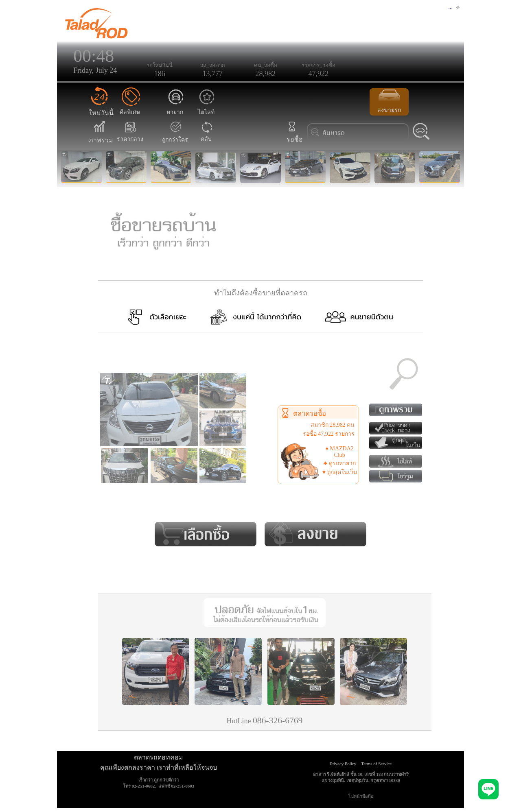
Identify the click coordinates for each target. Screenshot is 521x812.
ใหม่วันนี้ (101, 108)
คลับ (206, 134)
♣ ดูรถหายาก (340, 463)
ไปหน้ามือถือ (361, 796)
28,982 (266, 74)
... (451, 7)
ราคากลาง (130, 134)
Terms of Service (376, 764)
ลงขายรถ (389, 101)
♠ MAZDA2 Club (340, 452)
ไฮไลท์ (207, 108)
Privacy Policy (343, 764)
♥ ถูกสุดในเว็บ (340, 472)
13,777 (213, 74)
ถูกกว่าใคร (175, 135)
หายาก (176, 108)
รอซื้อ (294, 134)
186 (160, 74)
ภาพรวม (101, 135)
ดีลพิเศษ (130, 108)
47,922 (319, 74)
